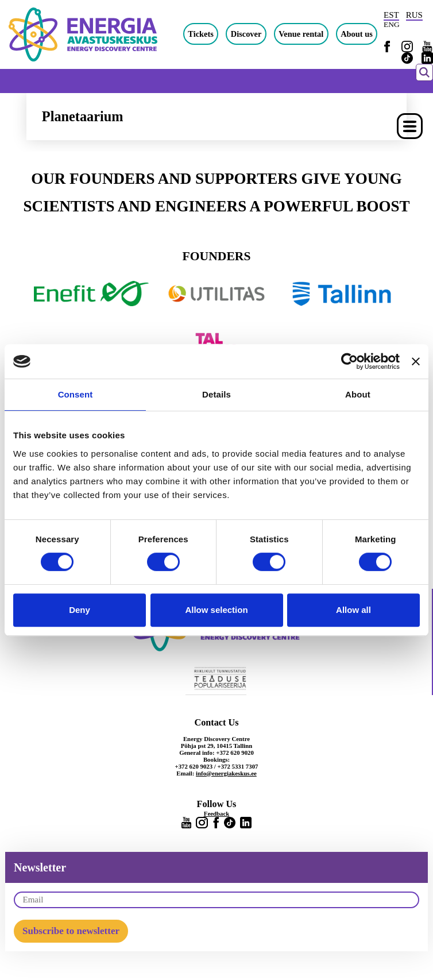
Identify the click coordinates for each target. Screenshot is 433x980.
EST (391, 15)
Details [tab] (216, 394)
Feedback (216, 813)
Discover (246, 34)
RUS (414, 15)
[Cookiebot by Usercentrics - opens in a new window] (349, 361)
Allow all (353, 610)
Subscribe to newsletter (71, 931)
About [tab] (358, 394)
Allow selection (216, 610)
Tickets (201, 34)
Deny (80, 610)
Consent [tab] (76, 394)
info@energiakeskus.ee (226, 773)
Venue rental (301, 34)
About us (357, 34)
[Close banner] (416, 361)
